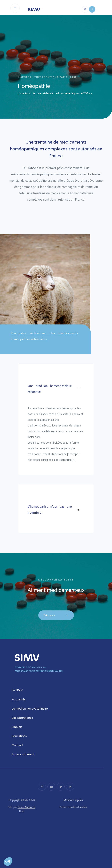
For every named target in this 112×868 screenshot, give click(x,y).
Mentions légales (73, 800)
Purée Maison (25, 807)
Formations (19, 736)
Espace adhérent (23, 754)
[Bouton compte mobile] (92, 9)
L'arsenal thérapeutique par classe (47, 77)
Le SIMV (17, 690)
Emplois (17, 727)
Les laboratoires (22, 718)
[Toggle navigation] (15, 8)
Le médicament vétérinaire (30, 709)
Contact (17, 745)
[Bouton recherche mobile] (85, 9)
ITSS (22, 811)
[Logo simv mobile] (34, 9)
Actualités (19, 699)
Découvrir (49, 615)
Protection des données (73, 807)
